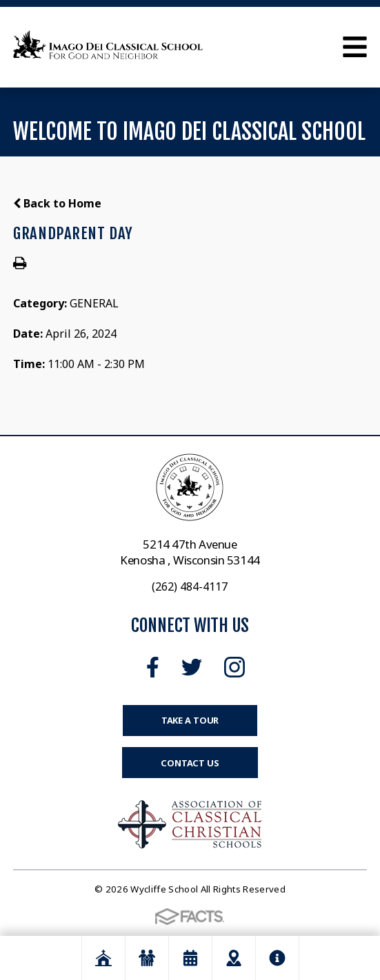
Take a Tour (190, 720)
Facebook (153, 667)
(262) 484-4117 (190, 586)
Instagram (234, 667)
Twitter (192, 667)
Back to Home (57, 203)
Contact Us (190, 763)
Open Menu (355, 47)
